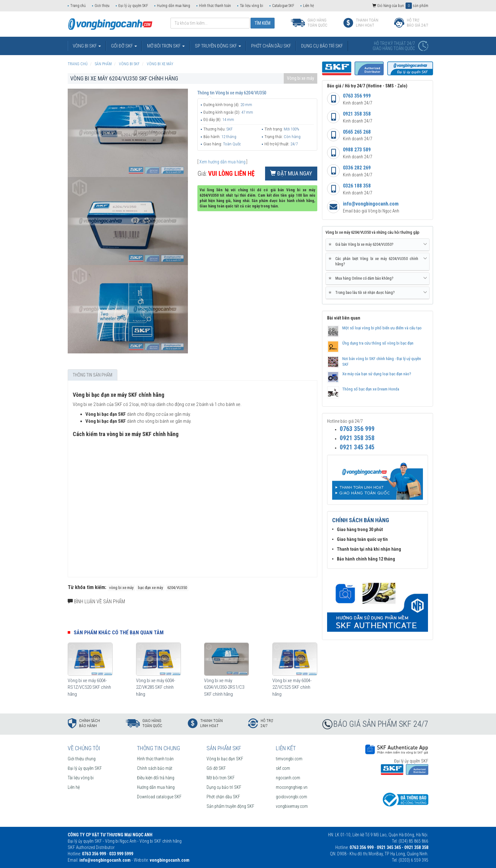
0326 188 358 (357, 186)
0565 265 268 (357, 132)
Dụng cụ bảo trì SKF (224, 787)
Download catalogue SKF (159, 797)
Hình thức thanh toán (215, 6)
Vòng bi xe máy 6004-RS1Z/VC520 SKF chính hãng (89, 687)
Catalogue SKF (283, 6)
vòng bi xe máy (121, 588)
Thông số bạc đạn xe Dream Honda (371, 389)
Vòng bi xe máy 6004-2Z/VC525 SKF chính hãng (292, 687)
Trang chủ (78, 6)
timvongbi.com (289, 759)
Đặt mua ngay (291, 173)
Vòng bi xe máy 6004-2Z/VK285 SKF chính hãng (156, 687)
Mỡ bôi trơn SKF (221, 778)
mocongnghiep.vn (292, 787)
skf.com (283, 768)
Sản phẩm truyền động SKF (230, 806)
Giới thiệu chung (82, 759)
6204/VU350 (177, 588)
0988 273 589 (357, 150)
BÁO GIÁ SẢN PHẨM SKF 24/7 (381, 724)
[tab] (378, 245)
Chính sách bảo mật (155, 768)
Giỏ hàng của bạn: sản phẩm (400, 6)
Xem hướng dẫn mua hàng (222, 162)
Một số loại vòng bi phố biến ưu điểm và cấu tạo (382, 328)
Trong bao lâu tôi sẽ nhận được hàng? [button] (378, 293)
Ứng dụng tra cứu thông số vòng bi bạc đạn (378, 343)
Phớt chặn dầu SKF (223, 797)
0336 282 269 (357, 168)
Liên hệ (308, 6)
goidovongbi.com (291, 797)
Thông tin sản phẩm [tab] (93, 375)
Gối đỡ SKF (216, 768)
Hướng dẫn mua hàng (174, 6)
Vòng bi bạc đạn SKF (225, 759)
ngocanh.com (288, 778)
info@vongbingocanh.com (371, 204)
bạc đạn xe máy (150, 588)
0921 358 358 (357, 114)
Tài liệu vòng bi (251, 6)
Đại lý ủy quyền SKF (133, 6)
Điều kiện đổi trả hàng (156, 778)
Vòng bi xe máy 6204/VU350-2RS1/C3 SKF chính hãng (224, 687)
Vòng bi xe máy (301, 78)
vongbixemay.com (292, 806)
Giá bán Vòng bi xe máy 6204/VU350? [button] (378, 244)
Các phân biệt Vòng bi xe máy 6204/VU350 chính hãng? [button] (378, 261)
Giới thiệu (102, 6)
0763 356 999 (357, 96)
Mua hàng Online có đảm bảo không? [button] (378, 278)
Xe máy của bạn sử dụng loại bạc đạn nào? (377, 374)
